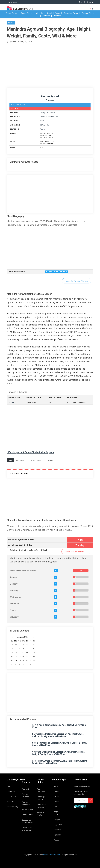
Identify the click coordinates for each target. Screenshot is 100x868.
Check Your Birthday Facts (76, 551)
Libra (56, 814)
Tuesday (14, 590)
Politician (46, 16)
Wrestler (40, 13)
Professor (50, 100)
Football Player (88, 13)
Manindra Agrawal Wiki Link (77, 281)
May (44, 113)
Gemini (56, 796)
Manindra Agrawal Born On (21, 540)
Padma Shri (13, 402)
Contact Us (11, 796)
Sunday (13, 577)
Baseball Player (54, 13)
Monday (14, 584)
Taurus (43, 129)
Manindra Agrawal (50, 96)
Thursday (14, 604)
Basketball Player (71, 13)
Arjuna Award (27, 810)
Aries (56, 786)
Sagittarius (58, 825)
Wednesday (15, 597)
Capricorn (57, 830)
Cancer (56, 801)
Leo (55, 807)
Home (9, 786)
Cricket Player (11, 13)
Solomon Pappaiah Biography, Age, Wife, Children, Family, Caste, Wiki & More (60, 744)
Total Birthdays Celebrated (23, 571)
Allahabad (44, 117)
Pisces (56, 840)
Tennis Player (27, 13)
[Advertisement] (50, 65)
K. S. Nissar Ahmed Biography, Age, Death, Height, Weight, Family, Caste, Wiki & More (60, 762)
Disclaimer (11, 791)
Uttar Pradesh (53, 117)
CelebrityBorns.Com (51, 855)
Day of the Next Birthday (20, 545)
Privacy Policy (12, 807)
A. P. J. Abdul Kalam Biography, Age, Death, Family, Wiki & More (59, 726)
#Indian (11, 23)
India (42, 121)
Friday (53, 113)
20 (41, 113)
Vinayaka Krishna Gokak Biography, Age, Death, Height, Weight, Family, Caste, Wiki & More (59, 753)
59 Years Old (45, 125)
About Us (11, 801)
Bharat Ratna (27, 815)
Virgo (56, 812)
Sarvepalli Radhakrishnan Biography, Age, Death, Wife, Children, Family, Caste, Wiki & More (58, 735)
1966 (48, 113)
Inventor (57, 16)
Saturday (14, 617)
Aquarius (57, 835)
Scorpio (57, 819)
